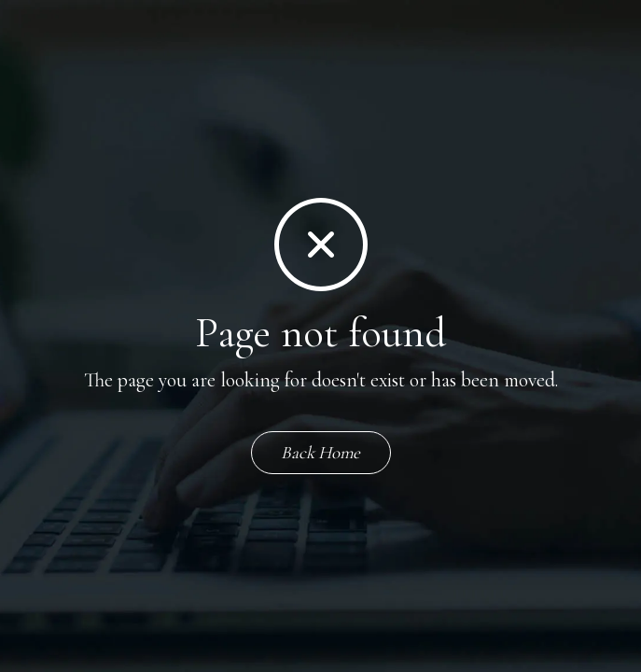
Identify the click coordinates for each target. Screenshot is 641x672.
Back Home (320, 452)
